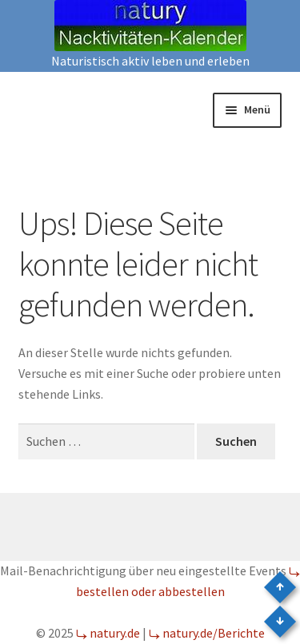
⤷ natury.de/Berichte (207, 633)
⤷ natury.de (108, 633)
